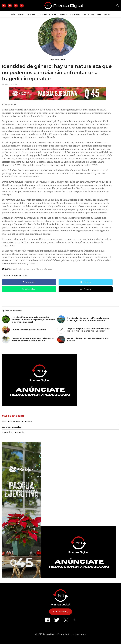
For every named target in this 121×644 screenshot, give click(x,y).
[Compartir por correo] (86, 289)
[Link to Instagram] (16, 6)
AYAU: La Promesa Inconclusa (17, 421)
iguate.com (80, 634)
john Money (37, 269)
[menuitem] (13, 14)
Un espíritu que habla (13, 432)
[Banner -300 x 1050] (21, 577)
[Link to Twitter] (10, 6)
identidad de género (22, 269)
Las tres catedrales (12, 427)
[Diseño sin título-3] (40, 405)
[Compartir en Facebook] (29, 282)
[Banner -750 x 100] (57, 99)
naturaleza (48, 269)
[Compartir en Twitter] (86, 282)
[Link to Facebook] (4, 6)
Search (118, 6)
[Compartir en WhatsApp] (29, 289)
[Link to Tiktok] (22, 6)
